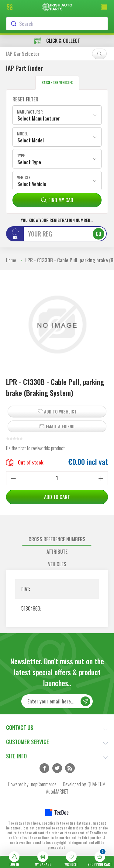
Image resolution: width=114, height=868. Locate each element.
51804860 (31, 608)
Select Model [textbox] (31, 140)
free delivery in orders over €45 (57, 41)
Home (11, 260)
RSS (70, 768)
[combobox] (57, 24)
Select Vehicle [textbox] (32, 184)
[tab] (57, 539)
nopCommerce (44, 784)
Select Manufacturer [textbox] (39, 118)
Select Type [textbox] (29, 162)
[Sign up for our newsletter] (57, 701)
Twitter (57, 768)
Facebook (44, 768)
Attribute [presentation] (57, 552)
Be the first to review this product (35, 448)
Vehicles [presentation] (57, 564)
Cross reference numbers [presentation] (57, 539)
